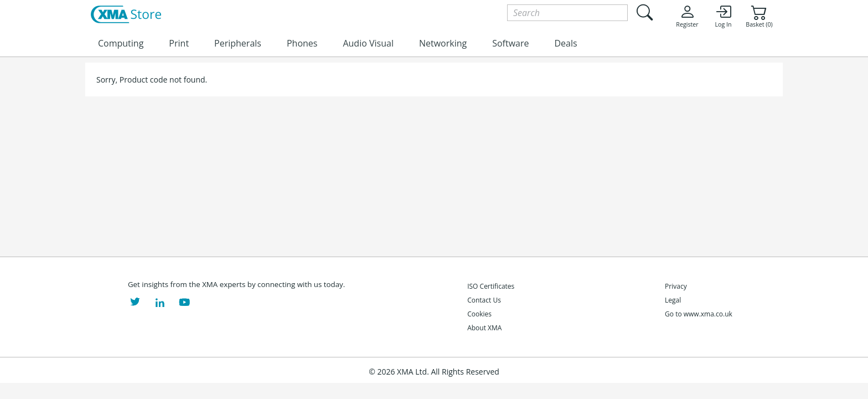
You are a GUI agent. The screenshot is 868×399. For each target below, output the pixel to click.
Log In (723, 16)
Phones (302, 43)
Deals (565, 43)
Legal (673, 300)
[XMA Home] (126, 15)
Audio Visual (368, 43)
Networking (443, 43)
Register (687, 16)
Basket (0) (759, 16)
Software (510, 43)
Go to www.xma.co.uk (699, 314)
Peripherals (238, 43)
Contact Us (484, 300)
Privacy (676, 286)
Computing (121, 43)
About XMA (484, 328)
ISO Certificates (491, 286)
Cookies (479, 314)
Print (179, 43)
